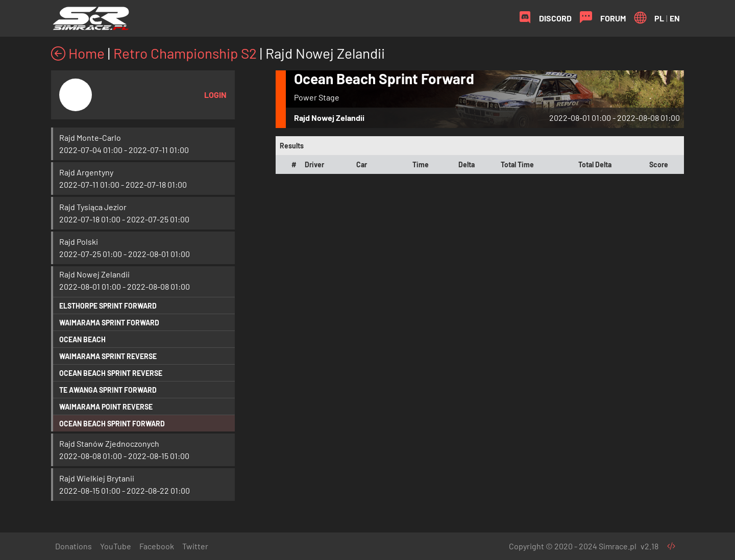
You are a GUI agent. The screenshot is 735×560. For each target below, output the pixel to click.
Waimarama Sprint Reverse (108, 356)
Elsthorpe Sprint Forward (108, 306)
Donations (73, 546)
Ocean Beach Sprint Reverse (111, 373)
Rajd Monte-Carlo (90, 137)
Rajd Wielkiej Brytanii (97, 478)
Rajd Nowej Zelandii (94, 274)
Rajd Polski (79, 241)
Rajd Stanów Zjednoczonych (109, 443)
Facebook (157, 546)
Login (215, 95)
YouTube (116, 546)
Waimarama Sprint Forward (109, 323)
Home (78, 53)
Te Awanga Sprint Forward (108, 390)
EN (675, 18)
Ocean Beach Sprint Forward (112, 424)
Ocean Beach (82, 339)
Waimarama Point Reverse (106, 407)
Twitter (195, 546)
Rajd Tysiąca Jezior (93, 207)
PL (659, 18)
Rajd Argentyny (86, 172)
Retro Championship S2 (185, 53)
